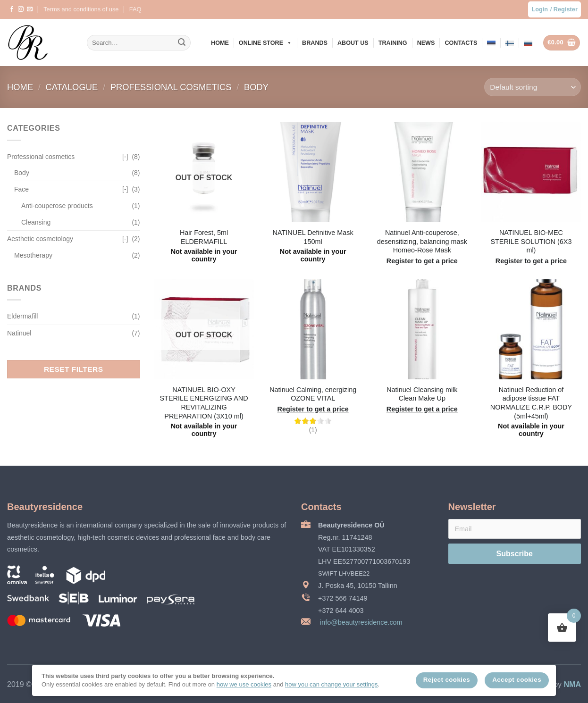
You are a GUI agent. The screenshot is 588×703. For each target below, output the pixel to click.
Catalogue (73, 87)
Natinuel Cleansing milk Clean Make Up (422, 394)
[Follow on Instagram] (21, 9)
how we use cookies (244, 684)
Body (256, 87)
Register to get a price (422, 261)
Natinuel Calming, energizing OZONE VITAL (313, 394)
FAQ (135, 9)
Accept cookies (517, 680)
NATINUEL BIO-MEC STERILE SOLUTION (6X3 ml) (531, 241)
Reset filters (74, 369)
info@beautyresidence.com (360, 622)
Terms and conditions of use (81, 9)
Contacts (461, 43)
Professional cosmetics (172, 87)
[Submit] (182, 43)
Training (393, 43)
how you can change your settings (332, 684)
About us (353, 43)
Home (220, 43)
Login (540, 9)
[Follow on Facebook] (12, 9)
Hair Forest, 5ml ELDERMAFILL (204, 237)
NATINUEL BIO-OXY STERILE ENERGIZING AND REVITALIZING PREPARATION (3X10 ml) (204, 403)
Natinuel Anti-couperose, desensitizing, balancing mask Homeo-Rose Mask (422, 241)
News (426, 43)
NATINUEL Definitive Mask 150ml (313, 237)
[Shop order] (533, 87)
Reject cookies (447, 680)
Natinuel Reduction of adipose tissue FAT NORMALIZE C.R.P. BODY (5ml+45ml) (531, 403)
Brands (315, 43)
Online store (265, 43)
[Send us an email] (30, 9)
